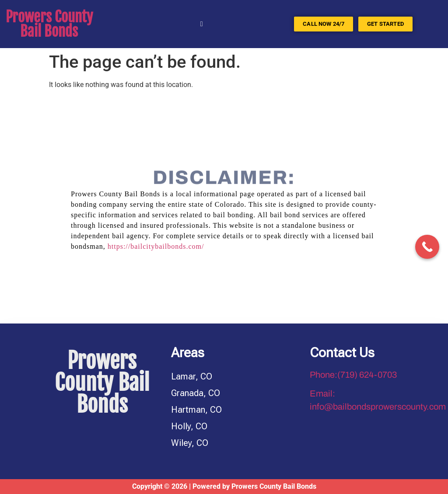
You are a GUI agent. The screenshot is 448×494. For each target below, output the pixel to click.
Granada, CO (196, 393)
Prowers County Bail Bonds (49, 24)
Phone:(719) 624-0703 (353, 375)
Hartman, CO (196, 410)
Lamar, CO (192, 376)
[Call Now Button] (427, 247)
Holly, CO (189, 426)
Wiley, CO (190, 443)
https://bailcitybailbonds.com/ (156, 246)
